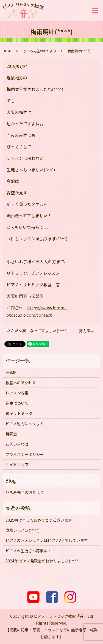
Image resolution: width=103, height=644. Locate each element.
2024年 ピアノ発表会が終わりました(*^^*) (43, 561)
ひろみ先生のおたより (40, 51)
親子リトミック (19, 413)
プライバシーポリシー (25, 454)
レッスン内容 (17, 393)
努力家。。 (87, 331)
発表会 (11, 434)
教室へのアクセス (21, 383)
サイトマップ (17, 464)
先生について (17, 403)
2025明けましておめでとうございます (39, 520)
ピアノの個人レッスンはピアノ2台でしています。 (48, 540)
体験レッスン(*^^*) (23, 530)
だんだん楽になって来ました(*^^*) (37, 331)
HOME (7, 51)
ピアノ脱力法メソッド (25, 424)
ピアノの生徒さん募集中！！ (30, 551)
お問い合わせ (17, 444)
